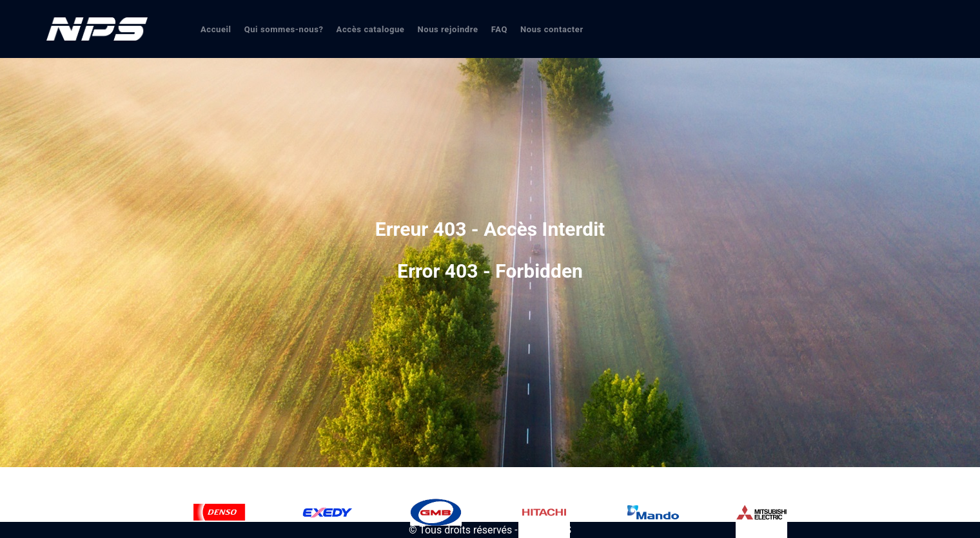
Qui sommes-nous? (284, 29)
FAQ (499, 29)
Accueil (216, 29)
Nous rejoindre (447, 29)
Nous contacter (552, 29)
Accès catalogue (371, 29)
